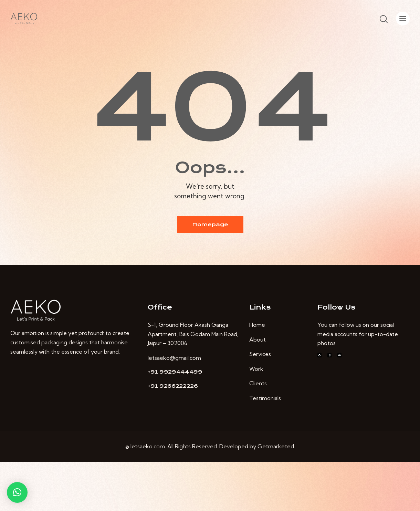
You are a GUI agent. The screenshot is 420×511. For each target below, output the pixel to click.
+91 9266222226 (173, 386)
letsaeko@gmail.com (174, 358)
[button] (17, 492)
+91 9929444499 (175, 372)
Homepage (210, 225)
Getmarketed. (276, 446)
